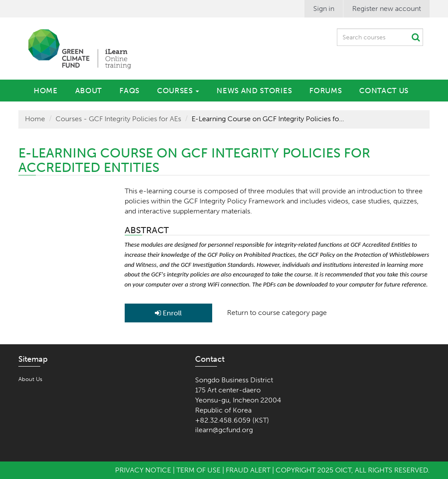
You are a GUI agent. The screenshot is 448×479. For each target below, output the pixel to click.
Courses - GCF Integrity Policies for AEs (118, 119)
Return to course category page (277, 313)
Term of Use (198, 470)
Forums (325, 91)
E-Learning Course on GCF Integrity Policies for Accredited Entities (268, 119)
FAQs (129, 91)
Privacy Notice (143, 470)
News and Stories (254, 91)
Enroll (168, 313)
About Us (30, 379)
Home (46, 91)
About (89, 91)
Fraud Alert (248, 470)
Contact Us (384, 91)
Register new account (387, 9)
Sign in (324, 9)
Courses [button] (178, 91)
